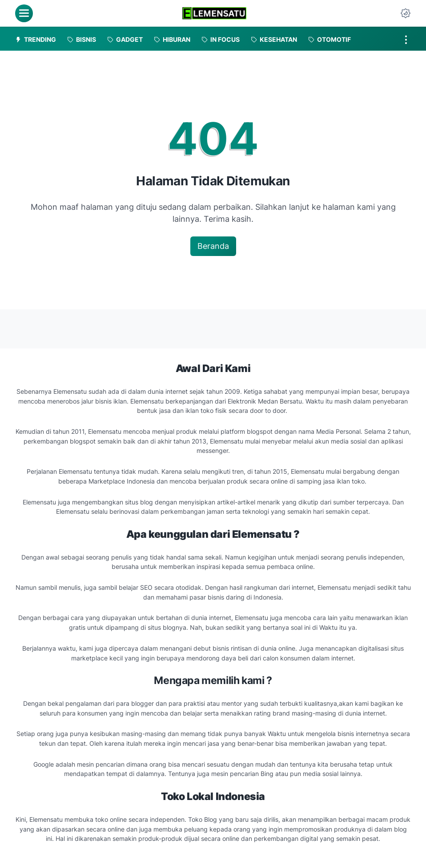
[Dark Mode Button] (406, 13)
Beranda (213, 246)
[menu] (24, 13)
